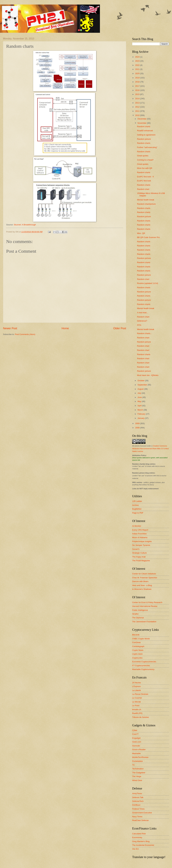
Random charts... (144, 333)
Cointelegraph (138, 646)
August (141, 389)
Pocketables (137, 761)
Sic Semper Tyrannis (141, 545)
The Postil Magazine (141, 561)
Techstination (138, 769)
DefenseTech (138, 801)
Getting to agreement (146, 135)
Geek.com (137, 742)
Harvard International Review (145, 606)
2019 (138, 78)
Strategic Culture (139, 553)
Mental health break (146, 200)
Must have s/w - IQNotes (148, 375)
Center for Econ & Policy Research (147, 602)
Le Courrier (137, 698)
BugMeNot (137, 509)
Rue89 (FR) (137, 713)
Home (65, 328)
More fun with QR (145, 168)
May (140, 401)
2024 (138, 57)
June (140, 397)
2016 (138, 90)
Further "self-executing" (147, 147)
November (142, 123)
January (141, 418)
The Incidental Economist (143, 845)
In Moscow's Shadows (142, 589)
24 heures (136, 683)
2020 (138, 73)
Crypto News (138, 650)
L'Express (136, 686)
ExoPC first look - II (145, 177)
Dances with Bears (140, 581)
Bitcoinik (136, 635)
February (142, 414)
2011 (138, 111)
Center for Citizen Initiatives (144, 574)
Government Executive (142, 813)
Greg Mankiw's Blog (141, 841)
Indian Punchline (139, 534)
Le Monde (136, 702)
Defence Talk (138, 797)
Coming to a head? (145, 160)
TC (133, 765)
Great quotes (143, 156)
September (143, 385)
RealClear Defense (140, 820)
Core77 (135, 734)
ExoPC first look (144, 181)
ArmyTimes (137, 793)
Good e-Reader (139, 750)
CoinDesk (136, 642)
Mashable (136, 753)
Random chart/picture (146, 204)
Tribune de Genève (141, 717)
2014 (138, 99)
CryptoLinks (137, 658)
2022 (138, 65)
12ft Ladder (137, 501)
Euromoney (137, 837)
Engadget (136, 738)
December (142, 119)
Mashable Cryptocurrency (143, 669)
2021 (138, 69)
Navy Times (137, 817)
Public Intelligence (140, 610)
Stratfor (135, 614)
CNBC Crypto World (141, 639)
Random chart (143, 189)
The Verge (137, 776)
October (141, 381)
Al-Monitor (137, 526)
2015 (138, 94)
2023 (138, 61)
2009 (138, 423)
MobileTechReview (140, 757)
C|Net (135, 730)
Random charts (144, 126)
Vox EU (135, 849)
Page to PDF (138, 513)
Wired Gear (137, 780)
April (140, 406)
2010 (138, 115)
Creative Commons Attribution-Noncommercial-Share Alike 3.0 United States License (150, 449)
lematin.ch (137, 709)
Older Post (120, 328)
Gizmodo (136, 746)
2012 (138, 107)
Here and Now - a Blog (142, 585)
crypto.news (137, 654)
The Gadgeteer (139, 773)
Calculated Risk (139, 834)
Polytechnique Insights (142, 541)
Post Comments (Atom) (25, 334)
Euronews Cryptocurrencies (144, 662)
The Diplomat (138, 618)
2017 (138, 86)
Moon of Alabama (140, 537)
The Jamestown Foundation (144, 622)
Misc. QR (141, 233)
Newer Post (10, 328)
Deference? (142, 321)
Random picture (144, 139)
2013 (138, 103)
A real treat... (143, 313)
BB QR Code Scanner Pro (148, 237)
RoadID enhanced (145, 131)
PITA (139, 325)
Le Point (136, 706)
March (140, 410)
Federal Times (138, 809)
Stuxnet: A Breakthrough (25, 225)
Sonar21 (136, 549)
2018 (138, 82)
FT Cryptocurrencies (141, 666)
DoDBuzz (136, 805)
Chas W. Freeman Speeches (145, 578)
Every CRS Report (140, 530)
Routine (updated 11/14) (148, 283)
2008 (138, 428)
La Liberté (136, 690)
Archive (135, 505)
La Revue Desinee (140, 694)
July (139, 393)
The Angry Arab (139, 557)
